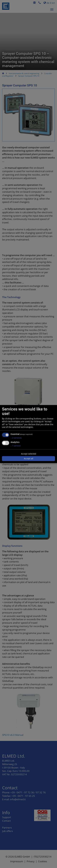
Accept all (29, 458)
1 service (16, 446)
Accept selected (29, 454)
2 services (16, 438)
